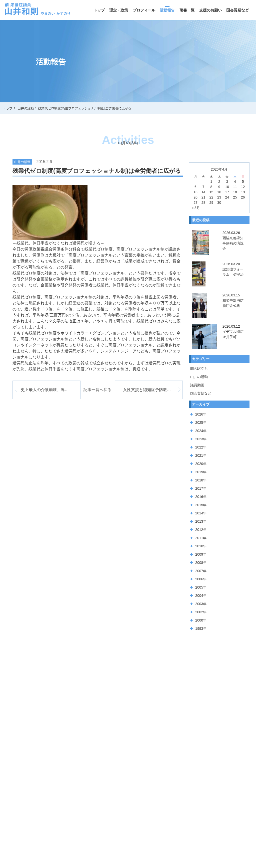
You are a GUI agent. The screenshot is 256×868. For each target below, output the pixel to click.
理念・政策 (119, 10)
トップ (99, 10)
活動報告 (167, 10)
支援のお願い (210, 10)
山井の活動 (199, 377)
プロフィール (144, 10)
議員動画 (197, 385)
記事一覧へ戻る (97, 390)
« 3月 (196, 208)
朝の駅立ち (199, 369)
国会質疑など (237, 10)
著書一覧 (187, 10)
